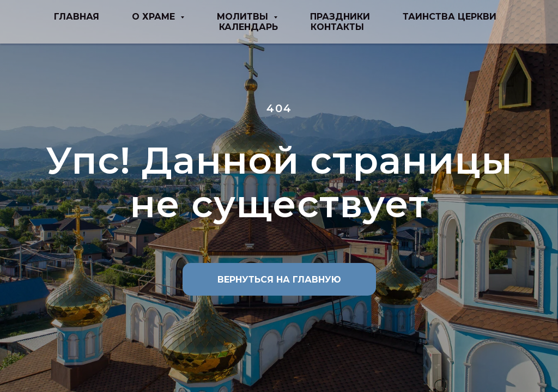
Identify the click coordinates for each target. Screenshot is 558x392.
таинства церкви (450, 17)
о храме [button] (155, 17)
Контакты (337, 27)
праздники (340, 17)
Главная (77, 17)
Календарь (248, 27)
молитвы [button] (244, 17)
